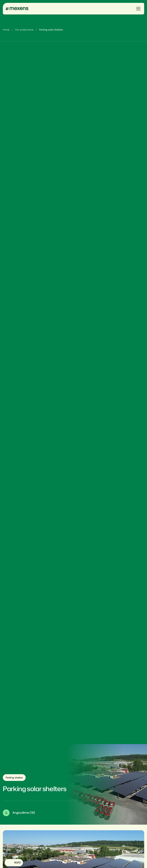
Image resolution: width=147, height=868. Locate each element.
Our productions (24, 30)
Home (6, 30)
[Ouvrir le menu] (138, 9)
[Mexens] (17, 9)
